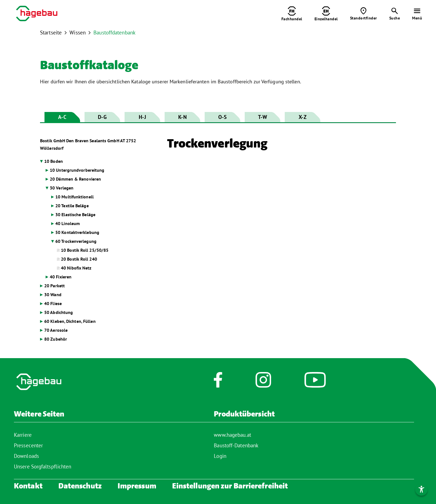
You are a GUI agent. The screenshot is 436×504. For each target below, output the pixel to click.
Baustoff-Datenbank (236, 445)
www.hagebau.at (232, 435)
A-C (62, 117)
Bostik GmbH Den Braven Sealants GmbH (88, 144)
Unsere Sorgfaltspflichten (43, 466)
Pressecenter (28, 445)
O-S (222, 117)
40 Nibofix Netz (76, 268)
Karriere (23, 435)
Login (220, 456)
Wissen (78, 33)
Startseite (51, 33)
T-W (262, 117)
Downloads (26, 456)
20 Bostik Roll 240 (79, 259)
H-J (142, 117)
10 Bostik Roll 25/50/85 (85, 250)
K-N (182, 117)
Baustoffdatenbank (114, 33)
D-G (102, 117)
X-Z (302, 117)
